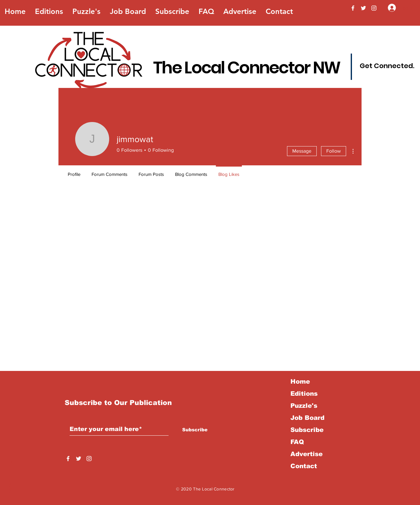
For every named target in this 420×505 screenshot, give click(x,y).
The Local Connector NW (247, 67)
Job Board (307, 418)
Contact (304, 466)
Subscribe (307, 430)
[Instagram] (374, 8)
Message (302, 151)
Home (300, 381)
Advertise (306, 454)
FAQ (297, 442)
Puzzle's (304, 406)
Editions (304, 394)
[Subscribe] (195, 429)
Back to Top (10, 478)
